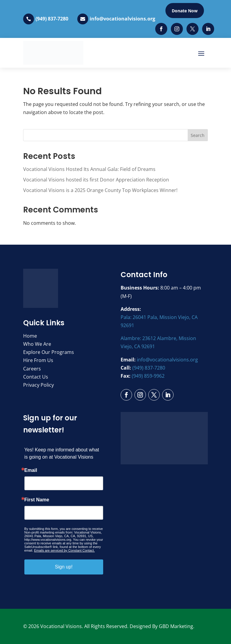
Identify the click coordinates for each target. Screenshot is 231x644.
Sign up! (64, 567)
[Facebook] (161, 29)
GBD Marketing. (177, 626)
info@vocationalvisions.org (122, 19)
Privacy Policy (38, 385)
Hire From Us (38, 360)
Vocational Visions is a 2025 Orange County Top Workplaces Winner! (100, 190)
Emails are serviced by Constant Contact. (64, 550)
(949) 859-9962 (148, 376)
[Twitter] (192, 29)
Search (198, 135)
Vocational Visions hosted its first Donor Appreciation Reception (96, 180)
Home (30, 336)
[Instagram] (177, 29)
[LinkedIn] (208, 29)
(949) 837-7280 (52, 19)
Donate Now (185, 11)
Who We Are (37, 344)
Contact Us (36, 377)
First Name (37, 500)
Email (31, 470)
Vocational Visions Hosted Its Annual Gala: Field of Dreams (89, 169)
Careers (32, 369)
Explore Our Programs (49, 352)
